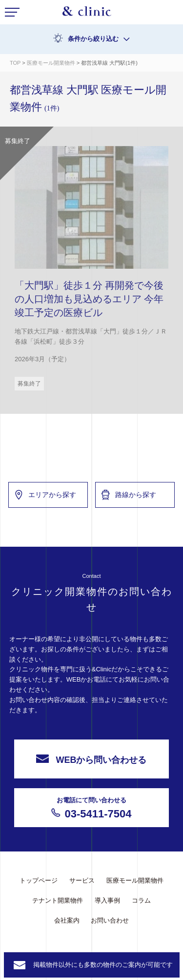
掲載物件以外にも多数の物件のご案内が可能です (103, 965)
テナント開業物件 (58, 900)
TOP (15, 63)
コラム (141, 900)
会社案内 (67, 920)
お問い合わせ (110, 920)
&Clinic (87, 14)
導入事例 (107, 900)
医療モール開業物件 (52, 63)
